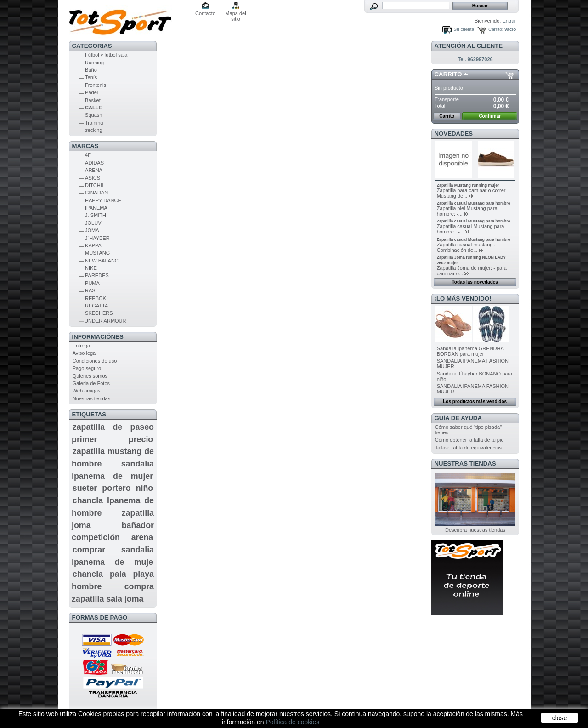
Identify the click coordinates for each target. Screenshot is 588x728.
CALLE (93, 108)
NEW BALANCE (103, 261)
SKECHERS (99, 313)
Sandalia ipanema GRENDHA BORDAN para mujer (470, 351)
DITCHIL (95, 185)
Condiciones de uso (95, 361)
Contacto (205, 13)
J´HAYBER (97, 238)
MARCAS (85, 146)
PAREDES (97, 275)
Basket (93, 100)
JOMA (92, 230)
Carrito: (496, 29)
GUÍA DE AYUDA (458, 418)
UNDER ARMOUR (105, 321)
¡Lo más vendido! (463, 299)
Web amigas (87, 391)
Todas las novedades (475, 282)
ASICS (93, 178)
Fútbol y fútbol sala (106, 55)
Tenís (91, 77)
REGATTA (96, 306)
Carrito (448, 74)
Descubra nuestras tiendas (475, 530)
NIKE (91, 268)
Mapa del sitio (235, 14)
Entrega (82, 346)
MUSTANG (97, 253)
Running (94, 63)
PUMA (92, 283)
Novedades (454, 134)
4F (88, 155)
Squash (93, 115)
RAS (90, 290)
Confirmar (490, 116)
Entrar (509, 21)
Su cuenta (464, 29)
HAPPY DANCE (103, 200)
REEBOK (96, 298)
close (560, 718)
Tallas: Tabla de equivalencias (468, 448)
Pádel (91, 92)
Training (94, 123)
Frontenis (96, 85)
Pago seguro (87, 368)
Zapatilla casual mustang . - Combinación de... (468, 247)
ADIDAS (94, 163)
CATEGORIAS (92, 46)
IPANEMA (96, 208)
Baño (91, 70)
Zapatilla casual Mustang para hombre (474, 203)
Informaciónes (98, 337)
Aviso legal (85, 353)
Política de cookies (292, 722)
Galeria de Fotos (91, 383)
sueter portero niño (113, 488)
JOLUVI (94, 223)
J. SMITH (96, 215)
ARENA (94, 170)
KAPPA (93, 245)
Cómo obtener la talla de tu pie (469, 440)
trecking (93, 130)
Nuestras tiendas (92, 398)
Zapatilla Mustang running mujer (468, 185)
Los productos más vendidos (475, 401)
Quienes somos (90, 376)
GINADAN (96, 193)
